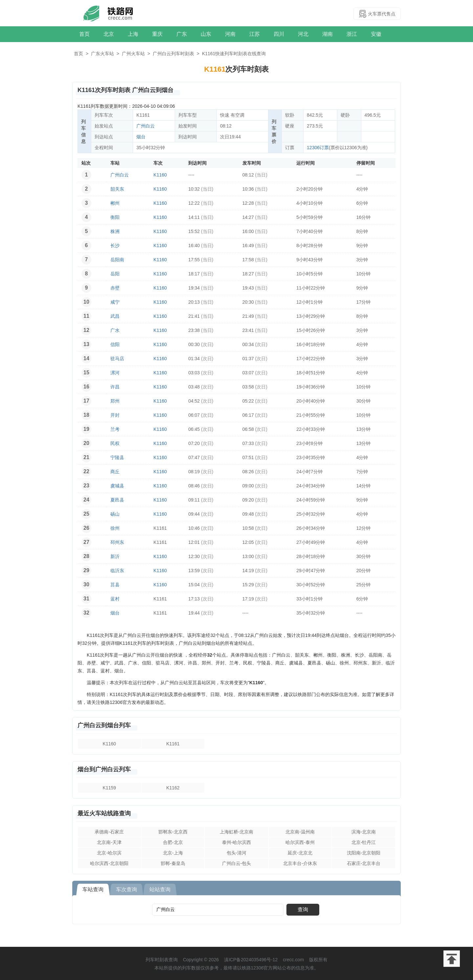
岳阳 (115, 274)
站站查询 (160, 889)
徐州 (115, 528)
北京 (109, 34)
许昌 (115, 387)
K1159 (109, 788)
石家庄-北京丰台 (364, 863)
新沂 (115, 556)
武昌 (115, 316)
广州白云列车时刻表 (173, 54)
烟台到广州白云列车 (104, 769)
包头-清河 (237, 853)
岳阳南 (117, 260)
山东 (206, 34)
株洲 (115, 231)
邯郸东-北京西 (173, 832)
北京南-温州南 (300, 832)
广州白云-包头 (237, 863)
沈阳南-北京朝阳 (364, 853)
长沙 (115, 245)
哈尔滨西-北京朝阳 (109, 863)
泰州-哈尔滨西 (237, 842)
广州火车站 (133, 54)
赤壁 (115, 288)
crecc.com (293, 960)
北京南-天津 (109, 842)
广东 (182, 34)
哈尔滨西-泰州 (300, 842)
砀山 (115, 514)
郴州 (115, 203)
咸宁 (115, 302)
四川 (279, 34)
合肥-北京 (173, 842)
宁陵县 (117, 457)
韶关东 (117, 189)
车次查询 (126, 889)
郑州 (115, 401)
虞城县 (117, 486)
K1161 (173, 744)
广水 (115, 330)
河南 (230, 34)
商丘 (115, 472)
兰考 (115, 429)
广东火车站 (102, 54)
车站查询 (93, 889)
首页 (84, 34)
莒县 (115, 585)
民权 (115, 443)
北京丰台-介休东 (300, 863)
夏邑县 (117, 500)
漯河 (115, 373)
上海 (133, 34)
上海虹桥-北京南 (237, 832)
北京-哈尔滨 (109, 853)
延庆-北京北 (300, 853)
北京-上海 (173, 853)
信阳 (115, 344)
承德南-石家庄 (109, 832)
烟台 (141, 137)
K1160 (160, 175)
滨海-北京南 (364, 832)
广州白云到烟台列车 (104, 725)
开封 (115, 415)
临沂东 (117, 571)
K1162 (173, 788)
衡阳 (115, 217)
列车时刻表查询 (162, 960)
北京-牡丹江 (364, 842)
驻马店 (117, 359)
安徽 (376, 34)
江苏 (255, 34)
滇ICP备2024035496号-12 (251, 960)
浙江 (352, 34)
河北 (303, 34)
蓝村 (115, 599)
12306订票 (318, 148)
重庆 (157, 34)
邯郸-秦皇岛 (173, 863)
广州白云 (146, 126)
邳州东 (117, 542)
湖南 (327, 34)
